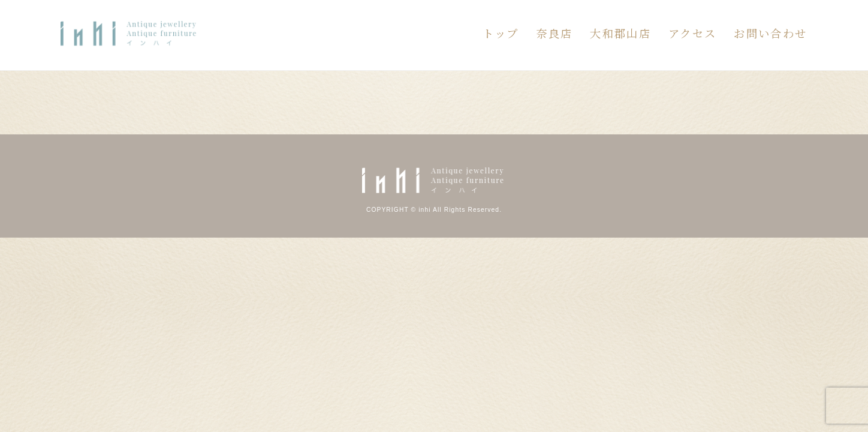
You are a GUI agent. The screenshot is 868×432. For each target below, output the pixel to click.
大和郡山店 (620, 33)
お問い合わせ (770, 33)
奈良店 (554, 33)
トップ (501, 33)
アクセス (693, 33)
